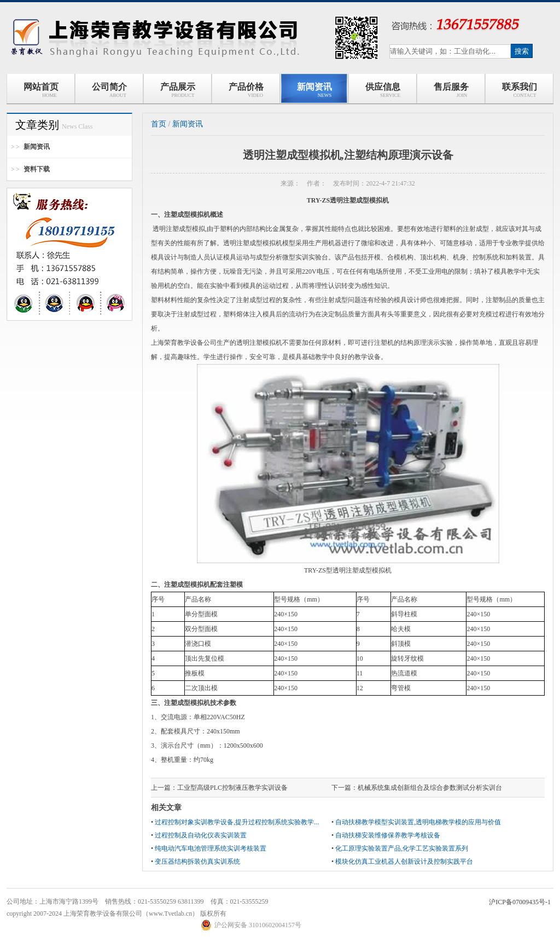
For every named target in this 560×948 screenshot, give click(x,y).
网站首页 (41, 90)
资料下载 (37, 169)
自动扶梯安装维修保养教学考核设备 (388, 835)
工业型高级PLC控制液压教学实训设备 (232, 788)
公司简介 (109, 90)
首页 (159, 124)
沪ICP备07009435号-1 (520, 902)
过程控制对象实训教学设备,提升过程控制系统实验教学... (237, 822)
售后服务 (451, 90)
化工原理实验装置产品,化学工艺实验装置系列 (402, 848)
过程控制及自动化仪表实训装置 (201, 835)
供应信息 (383, 90)
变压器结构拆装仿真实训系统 (197, 862)
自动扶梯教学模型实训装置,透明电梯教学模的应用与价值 (418, 822)
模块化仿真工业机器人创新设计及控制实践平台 (404, 862)
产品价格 (246, 90)
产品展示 (178, 90)
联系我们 (520, 90)
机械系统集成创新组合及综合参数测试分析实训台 (430, 788)
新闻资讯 (314, 90)
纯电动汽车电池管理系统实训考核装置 (211, 848)
